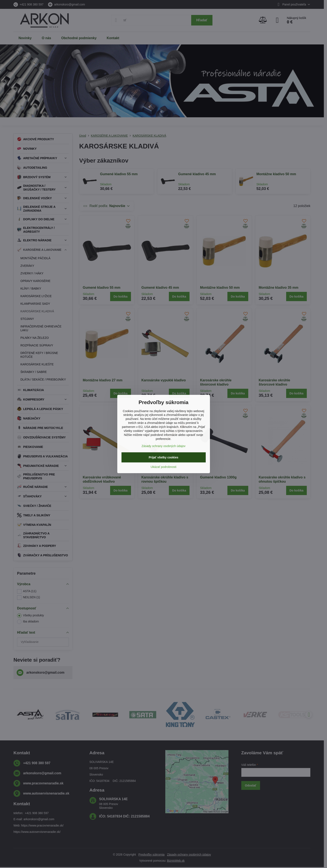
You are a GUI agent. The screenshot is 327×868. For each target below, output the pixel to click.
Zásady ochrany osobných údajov (163, 446)
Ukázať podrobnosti (164, 467)
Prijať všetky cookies (163, 457)
